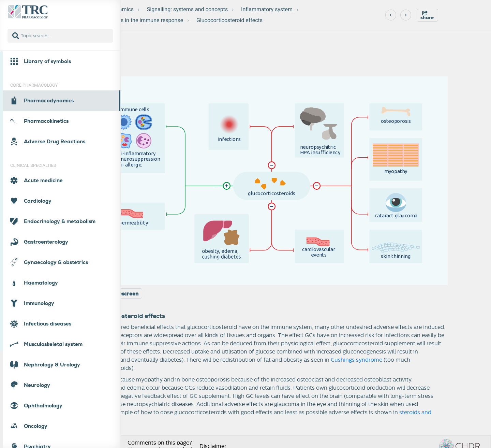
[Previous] (391, 15)
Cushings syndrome (356, 360)
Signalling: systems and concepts (188, 9)
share (427, 16)
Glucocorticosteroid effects (229, 20)
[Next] (406, 15)
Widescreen (123, 294)
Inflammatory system (267, 9)
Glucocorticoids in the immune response (134, 20)
